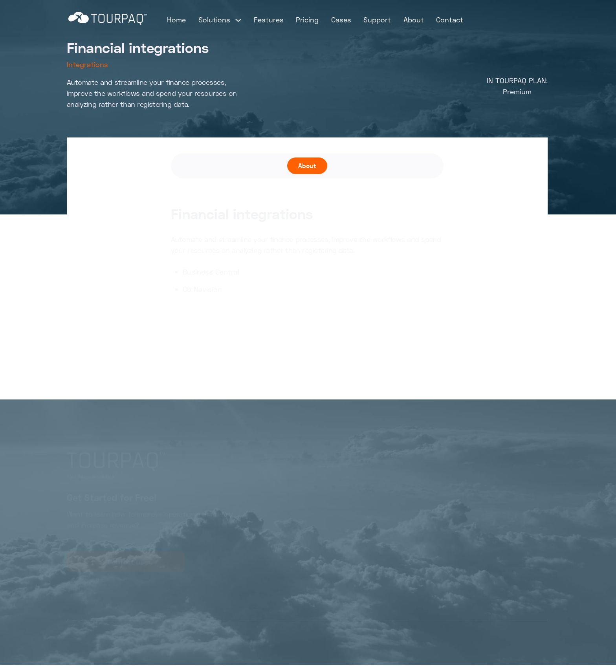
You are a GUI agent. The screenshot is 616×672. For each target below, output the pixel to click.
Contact (450, 20)
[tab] (307, 166)
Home (176, 20)
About (414, 20)
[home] (108, 18)
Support (377, 20)
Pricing (307, 20)
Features (269, 20)
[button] (220, 20)
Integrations (87, 64)
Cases (341, 20)
